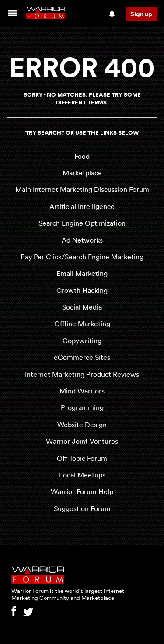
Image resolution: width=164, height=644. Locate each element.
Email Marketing (82, 273)
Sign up (141, 14)
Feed (82, 156)
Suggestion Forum (82, 508)
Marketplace (82, 173)
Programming (82, 407)
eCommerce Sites (82, 357)
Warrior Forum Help (82, 491)
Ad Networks (82, 240)
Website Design (82, 425)
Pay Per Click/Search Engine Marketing (82, 257)
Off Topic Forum (82, 458)
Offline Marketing (82, 324)
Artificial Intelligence (82, 206)
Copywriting (82, 341)
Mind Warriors (82, 391)
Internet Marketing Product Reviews (82, 374)
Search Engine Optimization (82, 223)
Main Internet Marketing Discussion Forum (82, 189)
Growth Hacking (82, 290)
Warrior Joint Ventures (82, 441)
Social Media (82, 307)
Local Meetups (82, 475)
